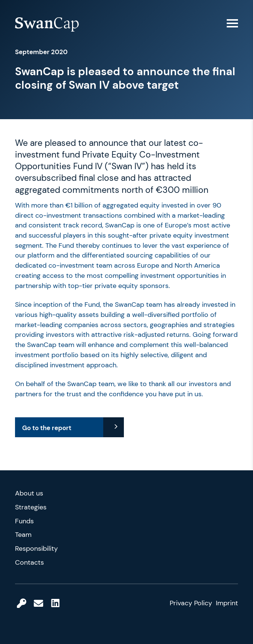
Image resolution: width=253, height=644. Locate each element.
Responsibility (36, 549)
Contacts (29, 562)
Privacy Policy (191, 603)
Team (23, 535)
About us (29, 493)
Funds (24, 521)
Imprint (227, 603)
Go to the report (47, 428)
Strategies (31, 507)
